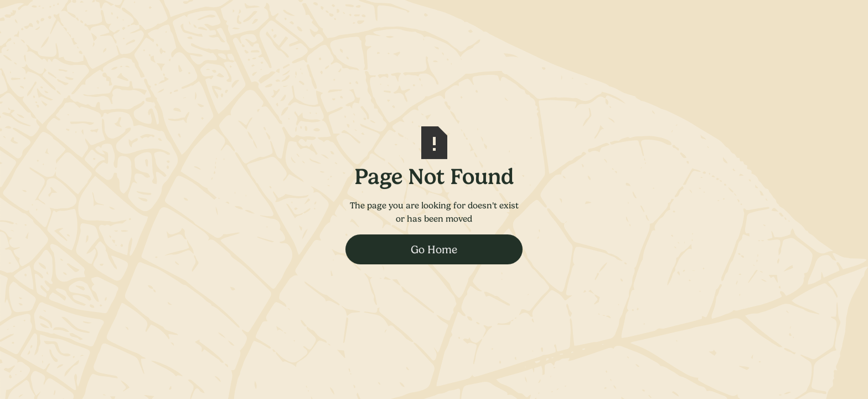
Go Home (434, 249)
